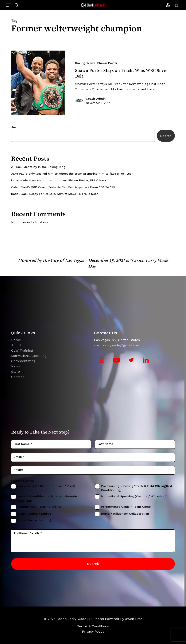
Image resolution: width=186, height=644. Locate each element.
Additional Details (28, 533)
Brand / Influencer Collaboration (125, 514)
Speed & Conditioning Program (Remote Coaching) (47, 498)
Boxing (80, 63)
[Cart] (175, 5)
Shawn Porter (107, 63)
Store (15, 372)
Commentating (23, 361)
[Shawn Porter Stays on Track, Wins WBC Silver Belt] (38, 83)
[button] (8, 5)
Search (16, 127)
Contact (18, 377)
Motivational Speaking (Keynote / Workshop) (134, 496)
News (91, 63)
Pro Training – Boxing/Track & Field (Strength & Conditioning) (137, 488)
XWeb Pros (134, 619)
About (16, 345)
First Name (23, 444)
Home (16, 340)
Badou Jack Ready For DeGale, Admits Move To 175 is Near (55, 194)
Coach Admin (96, 99)
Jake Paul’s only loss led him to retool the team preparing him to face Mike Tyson (72, 174)
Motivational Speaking (29, 356)
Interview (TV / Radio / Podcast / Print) (46, 486)
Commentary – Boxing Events (39, 507)
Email (19, 457)
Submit (93, 564)
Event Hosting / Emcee (34, 514)
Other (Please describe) (34, 520)
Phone (18, 470)
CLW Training (22, 350)
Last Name (105, 444)
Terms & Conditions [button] (93, 626)
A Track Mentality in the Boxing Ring (38, 167)
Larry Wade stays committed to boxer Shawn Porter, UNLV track (59, 180)
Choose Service (22, 481)
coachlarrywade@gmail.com (117, 345)
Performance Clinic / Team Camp (126, 507)
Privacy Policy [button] (93, 631)
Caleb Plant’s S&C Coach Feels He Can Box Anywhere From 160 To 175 (63, 187)
